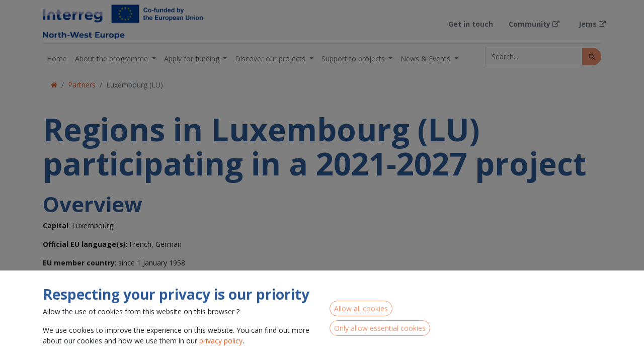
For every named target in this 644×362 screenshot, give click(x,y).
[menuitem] (57, 59)
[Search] (592, 57)
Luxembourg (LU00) (68, 345)
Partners (82, 85)
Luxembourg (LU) (135, 85)
